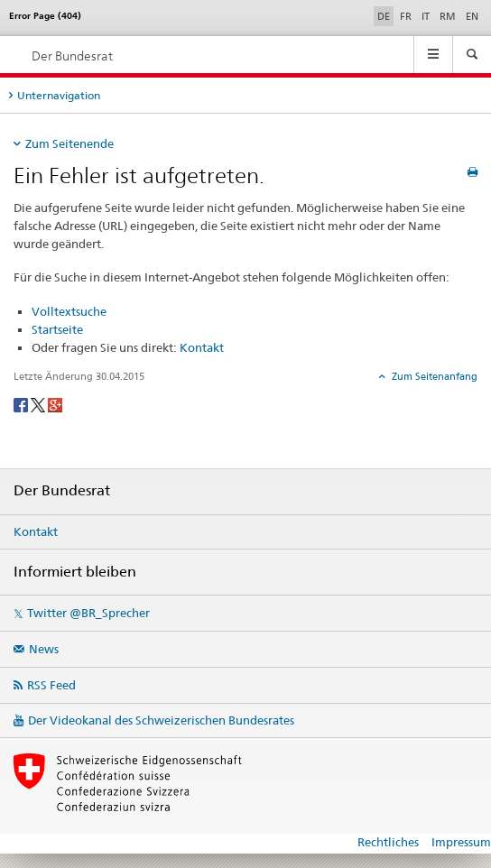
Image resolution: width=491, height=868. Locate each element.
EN (472, 16)
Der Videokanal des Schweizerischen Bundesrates (161, 720)
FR (406, 16)
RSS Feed (51, 685)
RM (448, 16)
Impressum (461, 842)
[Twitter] (39, 404)
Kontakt (202, 347)
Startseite (57, 329)
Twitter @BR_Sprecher (88, 613)
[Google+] (55, 404)
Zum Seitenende (69, 143)
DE (385, 15)
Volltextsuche (69, 311)
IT (426, 16)
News (44, 649)
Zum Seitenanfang (433, 376)
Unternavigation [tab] (59, 95)
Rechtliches (388, 842)
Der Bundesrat (72, 55)
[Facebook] (22, 404)
